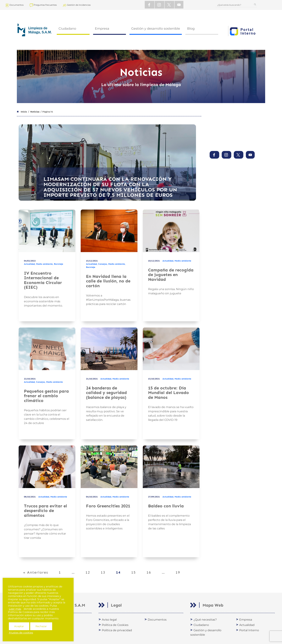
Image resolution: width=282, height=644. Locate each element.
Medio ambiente (44, 264)
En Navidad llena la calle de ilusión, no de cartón (108, 281)
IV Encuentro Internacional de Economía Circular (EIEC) (43, 280)
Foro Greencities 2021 (108, 506)
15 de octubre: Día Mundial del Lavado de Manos (168, 393)
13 (105, 570)
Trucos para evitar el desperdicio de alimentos (45, 511)
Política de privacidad (117, 630)
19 (180, 570)
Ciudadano (67, 29)
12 (90, 570)
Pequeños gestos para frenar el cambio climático (46, 396)
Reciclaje (59, 264)
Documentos (157, 620)
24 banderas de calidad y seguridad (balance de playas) (106, 393)
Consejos (103, 264)
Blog (191, 29)
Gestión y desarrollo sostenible (156, 29)
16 (151, 570)
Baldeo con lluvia (166, 506)
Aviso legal (109, 620)
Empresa (102, 29)
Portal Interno (249, 630)
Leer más (15, 609)
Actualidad (29, 264)
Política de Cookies (115, 625)
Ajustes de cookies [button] (21, 633)
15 (136, 570)
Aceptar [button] (19, 626)
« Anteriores (36, 572)
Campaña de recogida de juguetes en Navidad (171, 275)
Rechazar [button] (41, 626)
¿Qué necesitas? (205, 620)
